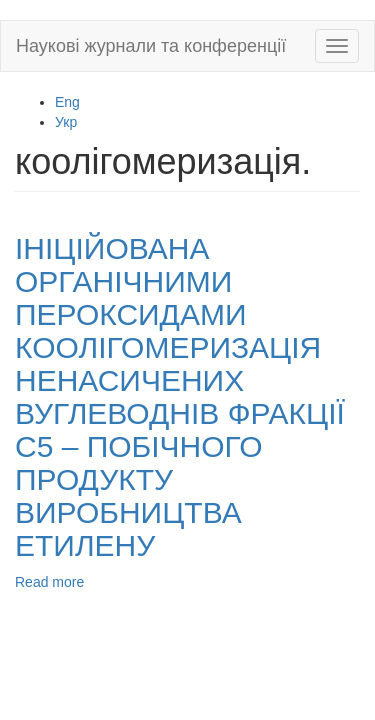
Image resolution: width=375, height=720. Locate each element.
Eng (67, 102)
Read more (49, 582)
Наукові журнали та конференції (151, 46)
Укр (66, 122)
